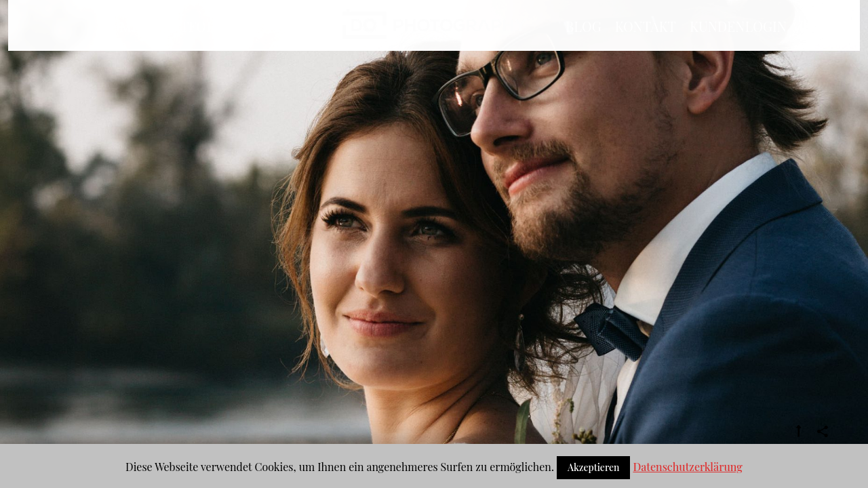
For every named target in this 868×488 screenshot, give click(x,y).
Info (269, 52)
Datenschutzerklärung (687, 467)
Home (120, 52)
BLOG (584, 52)
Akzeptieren (594, 467)
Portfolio (191, 52)
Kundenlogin (738, 52)
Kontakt (646, 52)
